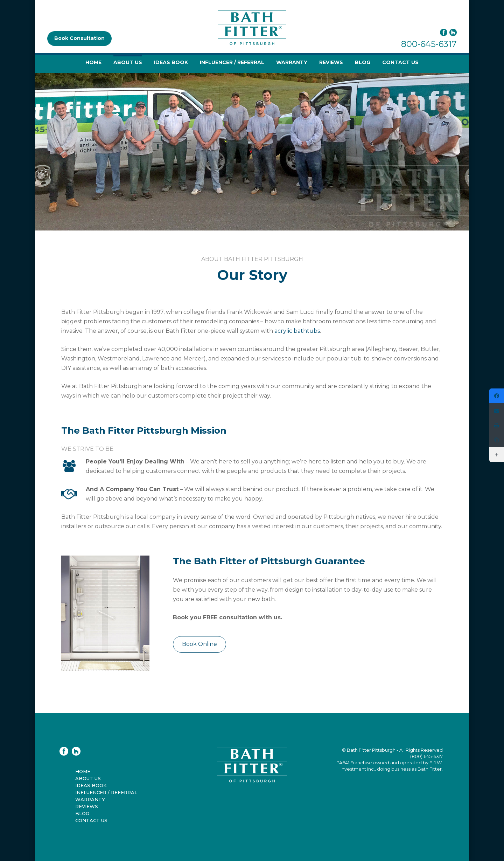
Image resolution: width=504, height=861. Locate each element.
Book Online (199, 644)
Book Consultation (79, 38)
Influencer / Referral (232, 62)
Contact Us (400, 62)
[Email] (497, 411)
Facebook (444, 32)
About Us (128, 62)
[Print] (497, 425)
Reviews (331, 62)
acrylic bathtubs (297, 331)
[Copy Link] (497, 440)
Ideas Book (171, 62)
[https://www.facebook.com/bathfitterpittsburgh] (497, 396)
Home (93, 62)
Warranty (292, 62)
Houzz (453, 32)
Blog (363, 62)
